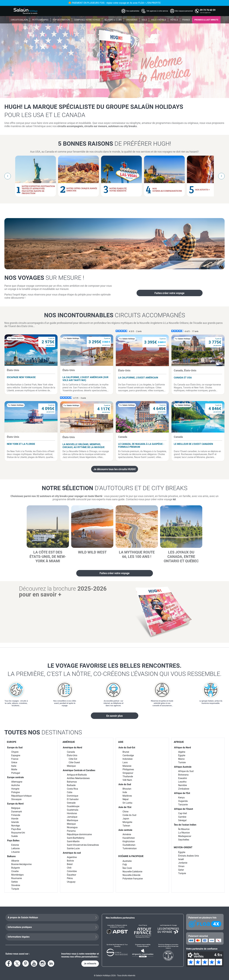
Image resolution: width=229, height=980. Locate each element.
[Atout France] (143, 931)
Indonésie (127, 759)
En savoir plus (114, 716)
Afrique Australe (183, 767)
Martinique (72, 820)
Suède (14, 836)
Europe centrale (15, 777)
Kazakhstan (129, 838)
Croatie (15, 871)
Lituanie (15, 852)
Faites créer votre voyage (169, 293)
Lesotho (182, 782)
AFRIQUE (179, 742)
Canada (71, 752)
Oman (181, 866)
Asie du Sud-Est (127, 748)
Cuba (70, 792)
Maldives (127, 796)
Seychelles (184, 840)
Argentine (72, 857)
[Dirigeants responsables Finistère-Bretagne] (143, 952)
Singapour (128, 773)
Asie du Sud (125, 784)
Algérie (182, 752)
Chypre (15, 752)
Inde (125, 792)
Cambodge (128, 755)
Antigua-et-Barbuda (77, 775)
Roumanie (17, 878)
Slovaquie (16, 799)
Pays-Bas (16, 829)
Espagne (16, 755)
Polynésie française (133, 879)
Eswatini (183, 778)
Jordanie (183, 863)
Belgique (16, 808)
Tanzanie (183, 805)
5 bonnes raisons (114, 144)
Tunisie (182, 762)
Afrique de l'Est (182, 793)
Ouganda (183, 801)
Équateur (71, 875)
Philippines (128, 769)
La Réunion (184, 833)
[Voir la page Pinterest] (26, 963)
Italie (14, 766)
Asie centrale (125, 830)
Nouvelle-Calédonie (132, 872)
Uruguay (71, 882)
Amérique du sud (72, 853)
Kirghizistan (129, 841)
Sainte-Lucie (73, 848)
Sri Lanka (127, 803)
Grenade (71, 803)
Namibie (182, 785)
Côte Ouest (74, 762)
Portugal (16, 773)
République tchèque (21, 796)
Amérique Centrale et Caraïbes (79, 770)
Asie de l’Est (125, 807)
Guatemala (73, 810)
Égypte (182, 755)
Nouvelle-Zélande (131, 875)
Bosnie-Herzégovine (21, 864)
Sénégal (182, 820)
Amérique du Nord (72, 748)
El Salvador (73, 799)
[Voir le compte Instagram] (42, 963)
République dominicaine (79, 834)
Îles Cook (127, 868)
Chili (69, 868)
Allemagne (17, 782)
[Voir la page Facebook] (9, 963)
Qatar (181, 870)
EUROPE (12, 742)
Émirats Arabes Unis (189, 856)
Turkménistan (130, 848)
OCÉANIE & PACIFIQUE (131, 856)
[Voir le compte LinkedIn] (51, 963)
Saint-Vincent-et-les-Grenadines (83, 845)
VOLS (144, 20)
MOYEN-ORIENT (183, 847)
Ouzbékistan (129, 845)
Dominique (73, 796)
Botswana (183, 775)
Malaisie (127, 766)
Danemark (17, 812)
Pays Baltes (13, 841)
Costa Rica (72, 789)
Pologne (15, 792)
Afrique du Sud (186, 771)
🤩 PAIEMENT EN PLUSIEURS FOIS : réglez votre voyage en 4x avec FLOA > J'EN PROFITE (136, 3)
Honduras (72, 813)
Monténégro (17, 875)
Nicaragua (72, 827)
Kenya (181, 798)
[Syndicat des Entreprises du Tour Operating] (117, 952)
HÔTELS (174, 20)
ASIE (121, 742)
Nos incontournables (115, 315)
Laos (125, 762)
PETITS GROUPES (40, 20)
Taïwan (126, 826)
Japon (126, 819)
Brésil (70, 864)
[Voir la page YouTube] (34, 963)
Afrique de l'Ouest (184, 809)
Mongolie (127, 822)
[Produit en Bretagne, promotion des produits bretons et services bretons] (168, 952)
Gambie (182, 817)
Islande (15, 822)
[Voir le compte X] (17, 963)
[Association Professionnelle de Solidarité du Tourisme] (117, 931)
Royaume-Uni (18, 833)
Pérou (70, 878)
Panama (71, 831)
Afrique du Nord (182, 748)
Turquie (15, 889)
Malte (14, 769)
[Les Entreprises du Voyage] (168, 931)
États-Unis (72, 755)
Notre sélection (115, 488)
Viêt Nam (127, 780)
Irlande (15, 819)
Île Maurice (184, 829)
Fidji (125, 865)
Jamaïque (72, 817)
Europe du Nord (15, 804)
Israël (181, 859)
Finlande (16, 815)
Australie (127, 861)
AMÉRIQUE (69, 742)
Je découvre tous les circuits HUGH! (115, 469)
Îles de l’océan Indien (185, 825)
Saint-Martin (73, 841)
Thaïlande (128, 776)
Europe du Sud (15, 748)
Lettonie (15, 848)
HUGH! (7, 95)
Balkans (11, 856)
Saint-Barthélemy (76, 838)
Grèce (14, 762)
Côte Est (73, 759)
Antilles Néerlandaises (78, 778)
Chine (125, 812)
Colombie (72, 871)
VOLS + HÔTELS (159, 20)
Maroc (181, 759)
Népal (126, 799)
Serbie (14, 882)
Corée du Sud (129, 815)
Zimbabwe (184, 789)
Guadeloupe (73, 806)
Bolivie (70, 861)
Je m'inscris (90, 964)
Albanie (15, 861)
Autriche (15, 785)
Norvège (15, 826)
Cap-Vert (183, 813)
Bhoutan (127, 789)
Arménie (127, 834)
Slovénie (16, 885)
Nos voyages (44, 278)
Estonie (15, 845)
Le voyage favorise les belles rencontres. (114, 670)
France (15, 759)
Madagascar (185, 836)
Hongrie (15, 789)
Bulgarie (15, 868)
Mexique (71, 766)
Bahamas (72, 782)
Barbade (71, 785)
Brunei (126, 752)
